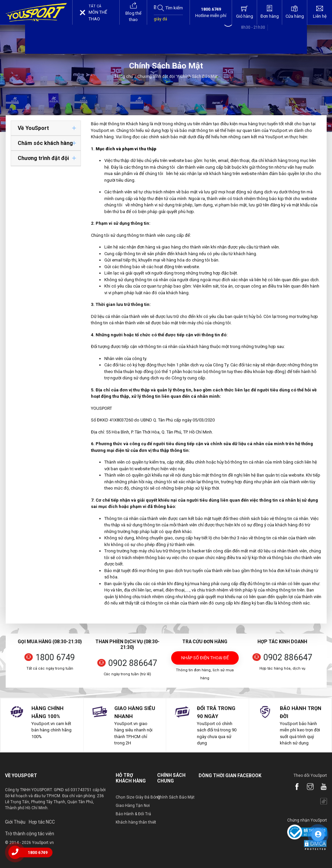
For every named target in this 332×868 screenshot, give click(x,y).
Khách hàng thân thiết (136, 822)
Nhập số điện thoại (205, 660)
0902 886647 (133, 663)
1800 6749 (55, 657)
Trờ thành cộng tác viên (30, 834)
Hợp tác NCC (42, 822)
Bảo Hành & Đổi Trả (133, 814)
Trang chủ (124, 76)
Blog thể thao (133, 12)
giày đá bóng (160, 22)
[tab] (46, 128)
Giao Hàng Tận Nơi (133, 806)
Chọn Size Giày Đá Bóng (138, 797)
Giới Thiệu (15, 822)
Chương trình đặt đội (158, 76)
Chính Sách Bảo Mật (176, 797)
